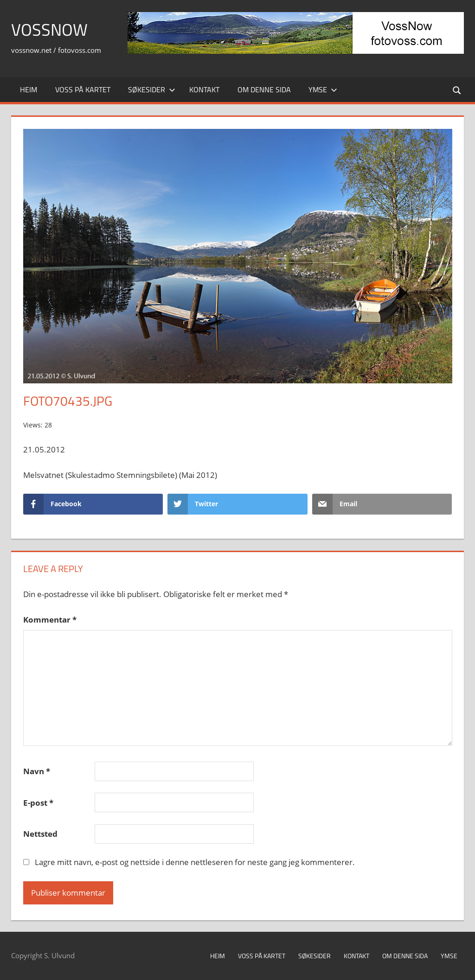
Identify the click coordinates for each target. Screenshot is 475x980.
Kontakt (204, 89)
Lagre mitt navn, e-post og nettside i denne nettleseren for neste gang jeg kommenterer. (195, 862)
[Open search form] (457, 90)
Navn (37, 771)
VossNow (49, 29)
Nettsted (40, 834)
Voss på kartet (83, 89)
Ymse (323, 89)
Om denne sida (264, 89)
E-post (38, 803)
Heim (29, 89)
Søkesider (152, 89)
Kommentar (50, 620)
